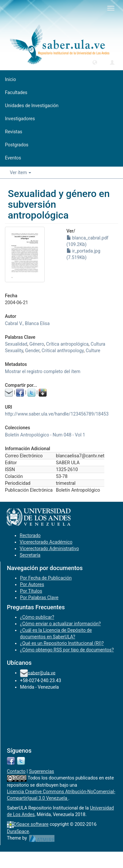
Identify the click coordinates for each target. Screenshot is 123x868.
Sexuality (14, 351)
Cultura (98, 344)
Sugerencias (41, 771)
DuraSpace (18, 831)
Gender (32, 351)
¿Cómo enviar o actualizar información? (60, 624)
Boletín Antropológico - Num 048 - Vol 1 (45, 435)
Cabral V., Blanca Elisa (27, 323)
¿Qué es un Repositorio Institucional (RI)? (62, 643)
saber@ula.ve (42, 673)
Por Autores (32, 584)
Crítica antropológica (67, 344)
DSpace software (31, 824)
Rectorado (30, 535)
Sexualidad (16, 344)
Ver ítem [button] (20, 172)
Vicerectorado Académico (46, 542)
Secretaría (30, 555)
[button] (95, 62)
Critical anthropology (63, 351)
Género (37, 344)
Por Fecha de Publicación (46, 578)
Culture (93, 351)
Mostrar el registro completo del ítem (43, 371)
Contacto (16, 771)
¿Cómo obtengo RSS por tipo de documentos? (67, 650)
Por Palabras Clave (39, 598)
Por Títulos (31, 591)
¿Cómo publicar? (37, 617)
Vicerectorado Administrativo (49, 549)
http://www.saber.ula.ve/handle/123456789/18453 (57, 414)
